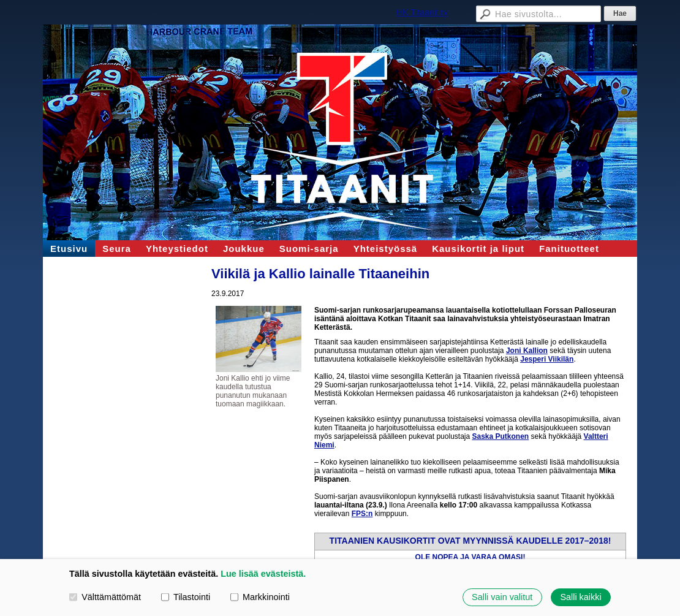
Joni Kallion (527, 351)
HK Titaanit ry (422, 12)
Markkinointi (260, 597)
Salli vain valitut (502, 597)
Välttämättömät (105, 597)
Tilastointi (186, 597)
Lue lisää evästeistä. (263, 574)
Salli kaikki (580, 597)
